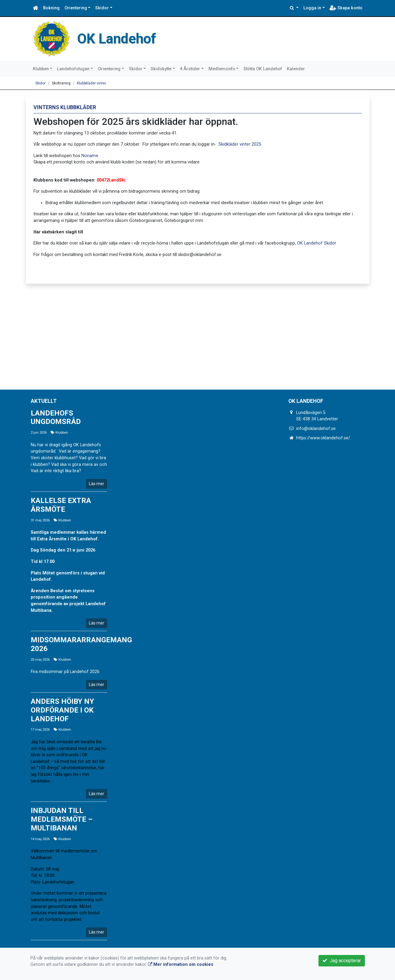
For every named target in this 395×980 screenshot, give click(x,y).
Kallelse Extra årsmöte (61, 505)
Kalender (296, 69)
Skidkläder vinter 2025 (240, 144)
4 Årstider (190, 69)
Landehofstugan (73, 69)
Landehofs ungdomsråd (56, 417)
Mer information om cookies (181, 964)
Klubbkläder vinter (91, 83)
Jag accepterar (342, 961)
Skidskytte (161, 69)
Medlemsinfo (222, 69)
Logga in (312, 8)
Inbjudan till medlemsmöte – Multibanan (62, 819)
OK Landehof (123, 38)
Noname (90, 156)
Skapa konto (346, 8)
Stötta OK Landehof (263, 69)
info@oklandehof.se (316, 429)
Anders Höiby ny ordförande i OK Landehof (62, 710)
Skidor (102, 8)
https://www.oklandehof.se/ (323, 438)
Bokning (51, 8)
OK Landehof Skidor (317, 243)
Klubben (41, 69)
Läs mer (97, 484)
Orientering (76, 8)
